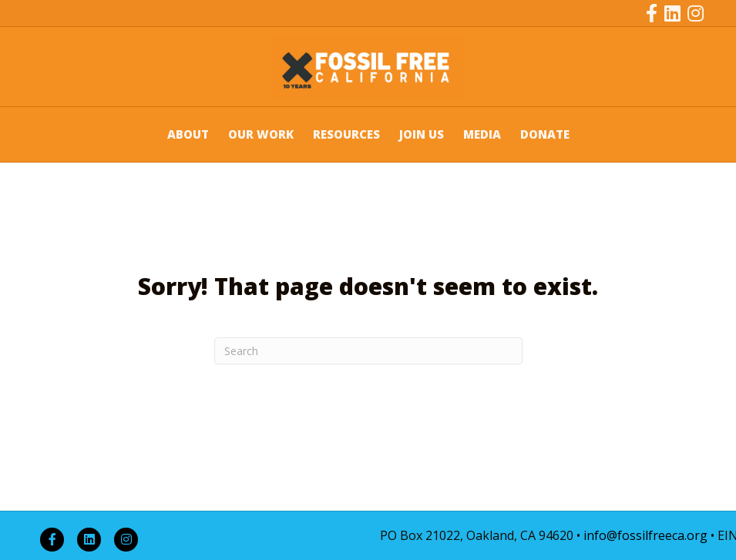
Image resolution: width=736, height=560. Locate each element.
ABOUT (188, 134)
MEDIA (482, 134)
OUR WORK (261, 134)
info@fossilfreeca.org (645, 535)
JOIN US (422, 134)
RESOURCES (346, 134)
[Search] (368, 351)
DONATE (545, 134)
